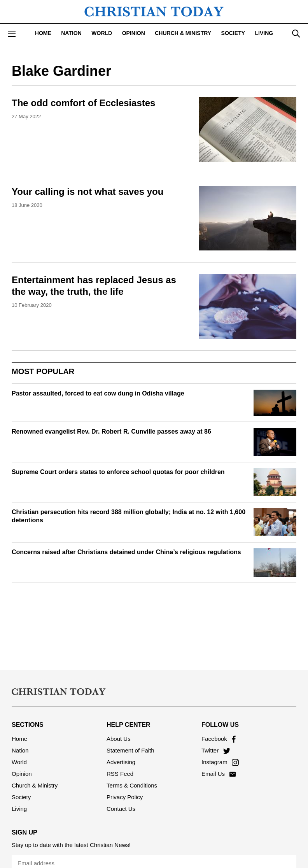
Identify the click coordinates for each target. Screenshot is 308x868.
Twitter (216, 750)
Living (264, 33)
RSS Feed (120, 774)
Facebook (219, 739)
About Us (119, 739)
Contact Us (121, 809)
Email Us (219, 774)
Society (233, 33)
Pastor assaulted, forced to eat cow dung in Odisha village (98, 393)
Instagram (220, 762)
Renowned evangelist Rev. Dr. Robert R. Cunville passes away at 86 (111, 431)
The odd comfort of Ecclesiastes (83, 103)
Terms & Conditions (132, 785)
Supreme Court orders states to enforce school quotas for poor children (118, 472)
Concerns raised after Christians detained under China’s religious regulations (126, 552)
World (102, 33)
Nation (71, 33)
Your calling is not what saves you (87, 192)
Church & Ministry (183, 33)
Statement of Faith (130, 750)
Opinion (134, 33)
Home (43, 33)
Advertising (121, 762)
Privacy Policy (125, 797)
